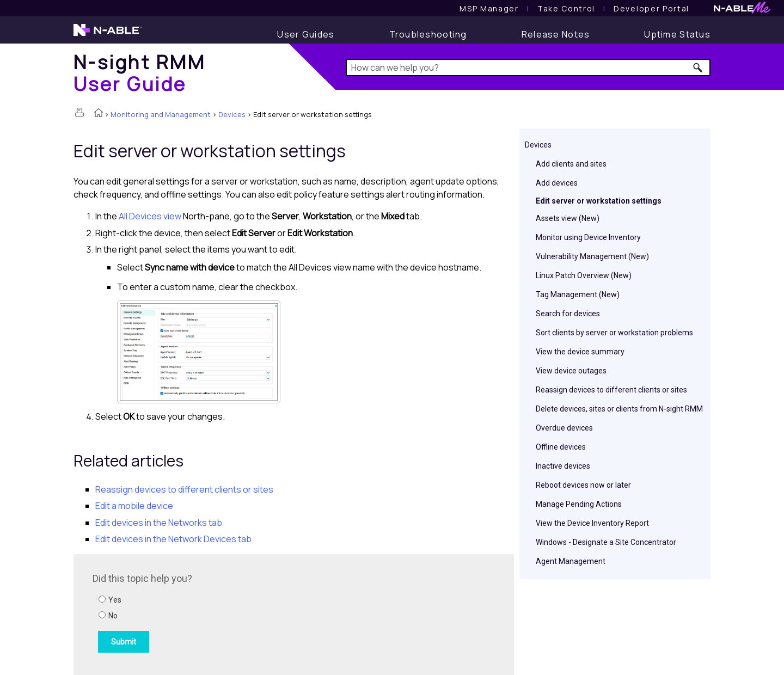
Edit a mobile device (134, 506)
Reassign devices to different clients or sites (611, 390)
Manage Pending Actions (579, 504)
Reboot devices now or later (583, 485)
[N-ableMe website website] (742, 11)
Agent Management (571, 561)
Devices (232, 114)
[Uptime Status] (677, 34)
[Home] (139, 73)
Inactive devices (563, 466)
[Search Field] (528, 67)
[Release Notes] (556, 34)
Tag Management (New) (578, 294)
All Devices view (150, 216)
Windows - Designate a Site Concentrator (606, 542)
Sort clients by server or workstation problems (614, 333)
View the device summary (580, 352)
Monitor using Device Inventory (588, 237)
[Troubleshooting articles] (428, 34)
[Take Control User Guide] (566, 8)
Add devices (557, 183)
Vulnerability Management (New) (592, 256)
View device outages (571, 371)
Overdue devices (564, 428)
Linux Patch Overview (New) (584, 275)
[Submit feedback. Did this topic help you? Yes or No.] (240, 613)
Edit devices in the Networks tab (159, 523)
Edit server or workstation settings (599, 201)
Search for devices (568, 314)
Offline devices (561, 447)
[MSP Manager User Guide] (489, 8)
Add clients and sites (571, 164)
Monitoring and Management (161, 114)
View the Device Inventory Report (592, 523)
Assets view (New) (568, 218)
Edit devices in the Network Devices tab (173, 539)
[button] (698, 67)
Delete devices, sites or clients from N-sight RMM (619, 409)
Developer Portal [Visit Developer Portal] (651, 8)
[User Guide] (306, 34)
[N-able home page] (108, 35)
